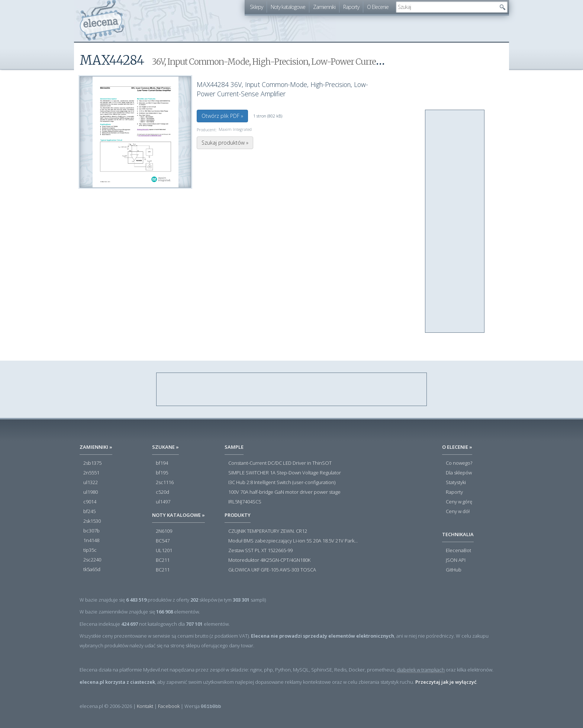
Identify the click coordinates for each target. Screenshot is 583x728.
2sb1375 (92, 463)
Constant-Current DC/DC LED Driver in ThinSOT (280, 463)
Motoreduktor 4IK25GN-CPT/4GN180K (269, 560)
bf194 (162, 463)
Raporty (351, 7)
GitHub (454, 570)
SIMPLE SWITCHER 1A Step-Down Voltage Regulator (285, 473)
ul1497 (163, 502)
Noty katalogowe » (178, 515)
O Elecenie (378, 7)
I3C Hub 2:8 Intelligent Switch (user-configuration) (282, 483)
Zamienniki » (96, 447)
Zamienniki (324, 7)
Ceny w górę (459, 502)
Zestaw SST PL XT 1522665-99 (260, 551)
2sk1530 (92, 521)
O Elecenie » (457, 447)
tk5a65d (92, 570)
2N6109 (164, 531)
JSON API (456, 560)
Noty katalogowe (288, 7)
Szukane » (165, 447)
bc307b (91, 531)
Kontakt (145, 706)
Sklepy (256, 7)
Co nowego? (459, 463)
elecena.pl (102, 21)
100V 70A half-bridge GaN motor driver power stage (284, 492)
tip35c (90, 550)
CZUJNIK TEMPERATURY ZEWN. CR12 (268, 531)
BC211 (163, 560)
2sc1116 (165, 483)
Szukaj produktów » (225, 143)
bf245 (89, 512)
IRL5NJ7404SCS (245, 502)
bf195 (162, 473)
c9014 (90, 502)
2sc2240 (92, 560)
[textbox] (446, 7)
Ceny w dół (458, 512)
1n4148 (91, 541)
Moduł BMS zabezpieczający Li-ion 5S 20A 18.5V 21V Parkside (293, 541)
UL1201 (164, 551)
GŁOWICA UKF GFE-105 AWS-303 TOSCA (272, 570)
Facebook (169, 706)
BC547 (163, 541)
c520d (162, 492)
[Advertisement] (455, 222)
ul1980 (91, 492)
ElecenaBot (458, 551)
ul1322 (91, 483)
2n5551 (91, 473)
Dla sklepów (459, 473)
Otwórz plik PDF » (222, 116)
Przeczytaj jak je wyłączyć (446, 682)
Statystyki (456, 483)
